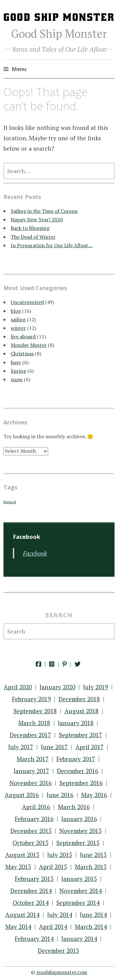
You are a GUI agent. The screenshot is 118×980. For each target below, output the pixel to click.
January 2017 (31, 771)
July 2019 (96, 687)
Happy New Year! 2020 (37, 219)
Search (59, 615)
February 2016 (34, 819)
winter (18, 328)
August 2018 (81, 711)
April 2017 (90, 747)
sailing (18, 319)
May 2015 (18, 867)
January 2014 (79, 939)
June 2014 (93, 915)
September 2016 (81, 783)
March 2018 (34, 723)
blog (16, 311)
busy (16, 362)
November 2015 (81, 831)
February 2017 (76, 759)
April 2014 (53, 927)
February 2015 (34, 879)
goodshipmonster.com (62, 972)
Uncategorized (27, 302)
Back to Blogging (30, 228)
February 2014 (34, 939)
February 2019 (31, 699)
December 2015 (31, 831)
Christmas (22, 353)
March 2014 (91, 927)
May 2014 (18, 927)
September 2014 (78, 903)
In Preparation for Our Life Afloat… (52, 245)
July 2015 (60, 855)
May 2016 (94, 795)
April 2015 (53, 867)
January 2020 (57, 687)
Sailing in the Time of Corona (44, 211)
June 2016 (60, 795)
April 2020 (18, 687)
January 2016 (79, 819)
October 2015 (31, 843)
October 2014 (31, 903)
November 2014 (81, 891)
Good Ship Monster (59, 34)
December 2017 (30, 735)
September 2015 (78, 843)
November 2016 (31, 783)
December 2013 (58, 951)
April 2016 (36, 807)
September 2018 (35, 711)
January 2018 (76, 723)
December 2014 (31, 891)
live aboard (23, 336)
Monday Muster (29, 345)
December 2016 (78, 771)
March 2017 (33, 759)
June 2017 (54, 747)
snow (17, 379)
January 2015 (79, 879)
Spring (18, 371)
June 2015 (93, 855)
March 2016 (74, 807)
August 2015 (22, 855)
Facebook (35, 553)
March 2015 (91, 867)
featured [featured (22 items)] (10, 502)
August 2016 (22, 795)
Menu (19, 69)
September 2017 (80, 735)
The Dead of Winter (33, 237)
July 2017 (21, 747)
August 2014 (22, 915)
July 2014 (60, 915)
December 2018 (79, 699)
